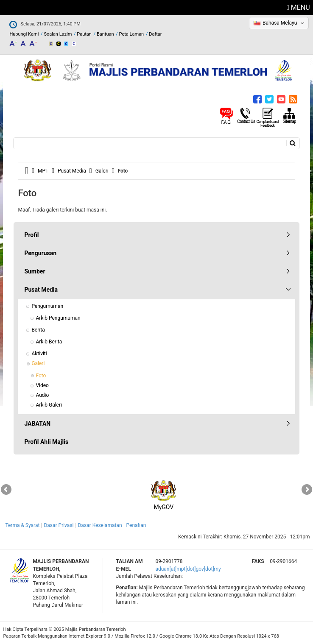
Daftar (155, 34)
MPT (43, 171)
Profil (31, 235)
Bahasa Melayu (280, 23)
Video (42, 385)
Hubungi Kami (24, 34)
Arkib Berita (49, 342)
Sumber (35, 271)
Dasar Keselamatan (100, 525)
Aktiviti (39, 354)
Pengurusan (40, 253)
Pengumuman (47, 306)
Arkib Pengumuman (58, 318)
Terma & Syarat (22, 525)
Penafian (136, 525)
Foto (41, 376)
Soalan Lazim (58, 34)
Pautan (84, 34)
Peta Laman (132, 34)
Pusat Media (72, 171)
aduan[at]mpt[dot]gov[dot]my (188, 569)
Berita (38, 330)
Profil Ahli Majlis (46, 442)
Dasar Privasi (59, 525)
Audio (42, 395)
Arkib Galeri (49, 405)
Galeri (102, 171)
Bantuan (105, 34)
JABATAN (37, 424)
